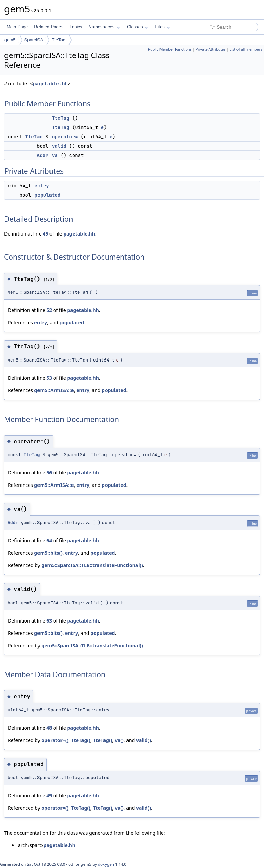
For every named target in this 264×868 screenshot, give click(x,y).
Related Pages (49, 27)
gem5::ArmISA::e (54, 390)
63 (49, 621)
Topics (76, 27)
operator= (65, 137)
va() (119, 740)
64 (49, 540)
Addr (43, 155)
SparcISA (34, 40)
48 (49, 728)
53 (49, 378)
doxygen (106, 864)
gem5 (10, 40)
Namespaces (104, 27)
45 (45, 234)
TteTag (58, 40)
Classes (137, 27)
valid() (144, 740)
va (55, 155)
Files (162, 27)
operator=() (55, 740)
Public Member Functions (170, 49)
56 (49, 473)
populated (48, 195)
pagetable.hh (50, 84)
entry (42, 186)
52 (49, 310)
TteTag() (81, 740)
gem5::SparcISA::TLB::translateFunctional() (92, 565)
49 (49, 796)
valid (59, 146)
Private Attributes (211, 49)
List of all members (246, 49)
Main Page (17, 27)
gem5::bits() (48, 553)
